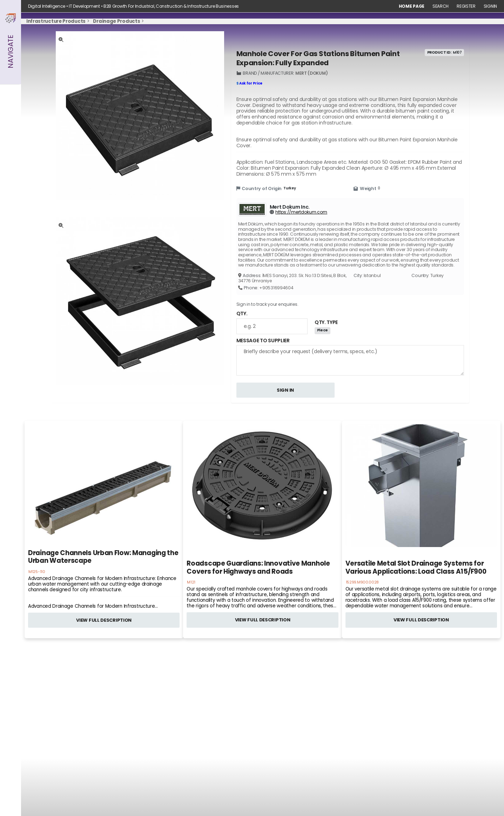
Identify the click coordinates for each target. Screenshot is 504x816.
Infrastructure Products (56, 21)
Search (441, 6)
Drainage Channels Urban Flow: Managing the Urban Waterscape (103, 557)
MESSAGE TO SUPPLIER (263, 341)
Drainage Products (116, 21)
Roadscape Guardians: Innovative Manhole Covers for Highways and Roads (258, 568)
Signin (490, 6)
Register (466, 6)
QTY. (242, 314)
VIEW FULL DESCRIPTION (104, 620)
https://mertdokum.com (301, 212)
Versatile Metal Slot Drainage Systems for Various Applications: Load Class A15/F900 (416, 568)
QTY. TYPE (326, 322)
